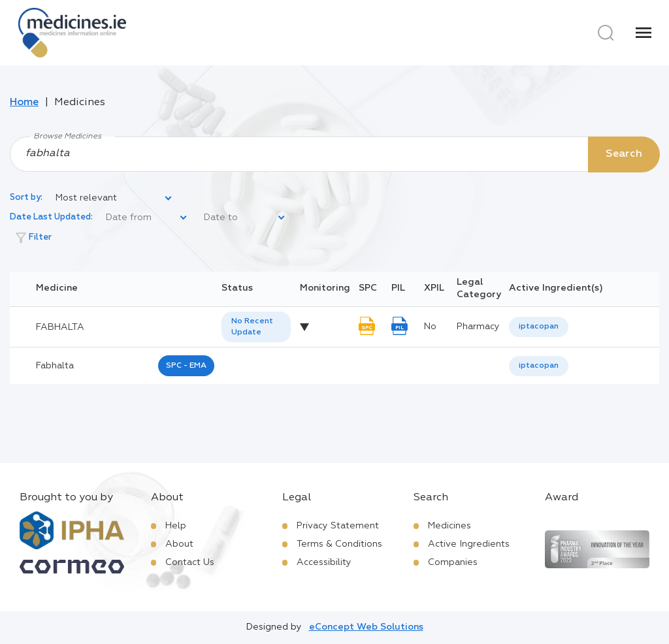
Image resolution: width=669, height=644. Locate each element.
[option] (539, 327)
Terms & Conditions (339, 544)
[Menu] (644, 33)
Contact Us (190, 562)
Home (24, 103)
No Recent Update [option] (252, 327)
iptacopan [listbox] (539, 327)
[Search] (606, 33)
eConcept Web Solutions (366, 627)
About (179, 544)
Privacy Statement (338, 526)
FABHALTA (60, 327)
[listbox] (114, 199)
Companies (453, 562)
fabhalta (55, 366)
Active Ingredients (469, 544)
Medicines (449, 526)
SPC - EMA (186, 366)
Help (176, 526)
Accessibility (324, 562)
